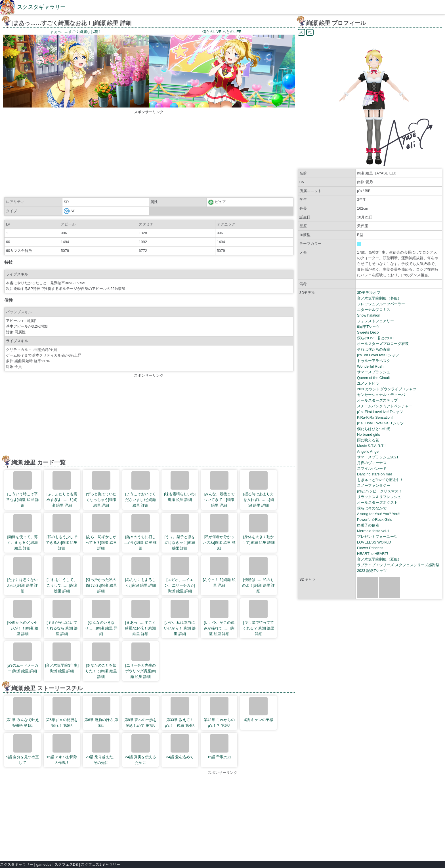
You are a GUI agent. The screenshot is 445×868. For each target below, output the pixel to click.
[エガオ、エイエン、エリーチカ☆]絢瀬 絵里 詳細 (180, 575)
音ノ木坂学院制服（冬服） (379, 298)
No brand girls (369, 434)
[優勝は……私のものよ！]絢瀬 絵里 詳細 (258, 575)
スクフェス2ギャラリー (100, 864)
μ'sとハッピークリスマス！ (380, 491)
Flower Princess (370, 548)
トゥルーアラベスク (374, 361)
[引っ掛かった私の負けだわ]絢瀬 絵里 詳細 (101, 575)
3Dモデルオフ (369, 293)
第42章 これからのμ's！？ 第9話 (219, 712)
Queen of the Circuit (373, 378)
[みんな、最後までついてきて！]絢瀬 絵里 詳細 (219, 489)
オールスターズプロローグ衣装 (383, 344)
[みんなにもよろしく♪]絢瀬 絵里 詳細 (140, 572)
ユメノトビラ (368, 383)
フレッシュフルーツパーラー (381, 304)
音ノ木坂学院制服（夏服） (379, 559)
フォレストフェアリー (375, 321)
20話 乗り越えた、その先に (101, 749)
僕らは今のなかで (372, 508)
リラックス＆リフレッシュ (379, 497)
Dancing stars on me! (374, 474)
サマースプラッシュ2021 (378, 457)
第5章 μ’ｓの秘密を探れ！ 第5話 (62, 712)
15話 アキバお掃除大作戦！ (62, 749)
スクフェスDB (66, 864)
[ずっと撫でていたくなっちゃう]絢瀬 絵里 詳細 (101, 489)
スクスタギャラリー (41, 7)
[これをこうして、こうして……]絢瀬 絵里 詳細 (62, 575)
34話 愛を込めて (180, 747)
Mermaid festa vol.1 (373, 531)
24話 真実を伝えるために (140, 749)
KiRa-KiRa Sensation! (375, 417)
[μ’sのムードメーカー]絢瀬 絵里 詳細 (23, 658)
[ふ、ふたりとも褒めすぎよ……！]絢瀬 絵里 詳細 (62, 489)
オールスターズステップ (377, 400)
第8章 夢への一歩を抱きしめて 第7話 (141, 712)
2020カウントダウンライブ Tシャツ (387, 389)
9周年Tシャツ (368, 327)
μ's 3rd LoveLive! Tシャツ (378, 355)
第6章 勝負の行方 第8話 (101, 712)
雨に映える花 (368, 440)
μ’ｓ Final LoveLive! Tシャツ (380, 423)
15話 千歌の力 (219, 747)
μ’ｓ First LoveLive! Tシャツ (380, 412)
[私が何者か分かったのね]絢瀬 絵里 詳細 (219, 532)
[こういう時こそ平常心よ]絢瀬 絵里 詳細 (23, 489)
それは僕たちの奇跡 (374, 349)
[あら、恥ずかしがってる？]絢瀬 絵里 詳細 (101, 532)
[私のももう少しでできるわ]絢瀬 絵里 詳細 (62, 532)
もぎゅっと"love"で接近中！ (380, 480)
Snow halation (369, 315)
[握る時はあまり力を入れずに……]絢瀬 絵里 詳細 (259, 489)
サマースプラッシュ (374, 372)
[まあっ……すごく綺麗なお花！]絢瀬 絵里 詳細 (140, 618)
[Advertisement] (149, 155)
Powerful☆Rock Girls (375, 520)
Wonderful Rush (370, 366)
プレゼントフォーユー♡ (377, 537)
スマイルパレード (372, 468)
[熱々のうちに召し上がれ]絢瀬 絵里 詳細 (141, 532)
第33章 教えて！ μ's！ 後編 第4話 (181, 712)
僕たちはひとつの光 (374, 429)
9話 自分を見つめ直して (23, 749)
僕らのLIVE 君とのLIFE (376, 338)
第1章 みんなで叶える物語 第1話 (23, 712)
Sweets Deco (368, 332)
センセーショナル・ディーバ (381, 395)
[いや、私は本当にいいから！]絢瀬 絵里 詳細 (180, 618)
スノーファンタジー (374, 485)
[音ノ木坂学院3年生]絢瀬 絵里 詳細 (62, 658)
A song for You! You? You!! (379, 514)
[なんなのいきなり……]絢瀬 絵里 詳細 (101, 618)
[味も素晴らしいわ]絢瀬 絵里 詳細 (180, 486)
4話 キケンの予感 (259, 709)
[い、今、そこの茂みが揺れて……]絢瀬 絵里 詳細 (219, 618)
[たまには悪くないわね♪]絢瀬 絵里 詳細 (22, 575)
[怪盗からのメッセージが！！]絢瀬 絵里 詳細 (23, 618)
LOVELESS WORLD (374, 542)
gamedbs (44, 864)
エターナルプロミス (374, 310)
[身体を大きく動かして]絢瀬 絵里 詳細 (258, 529)
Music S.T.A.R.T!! (371, 446)
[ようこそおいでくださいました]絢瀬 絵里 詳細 (140, 489)
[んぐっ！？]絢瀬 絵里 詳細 (219, 572)
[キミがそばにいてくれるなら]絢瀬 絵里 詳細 (62, 618)
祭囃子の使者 (368, 525)
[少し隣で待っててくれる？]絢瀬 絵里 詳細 (258, 618)
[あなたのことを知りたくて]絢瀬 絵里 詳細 (101, 661)
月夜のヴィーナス (372, 463)
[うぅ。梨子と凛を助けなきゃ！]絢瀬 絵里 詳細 (180, 532)
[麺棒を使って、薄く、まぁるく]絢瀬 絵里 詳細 (22, 532)
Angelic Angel (368, 451)
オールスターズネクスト (377, 503)
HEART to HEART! (372, 554)
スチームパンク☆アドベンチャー (385, 406)
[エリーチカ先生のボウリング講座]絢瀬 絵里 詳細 (140, 661)
